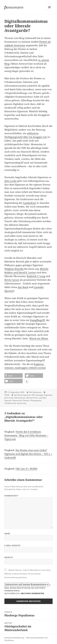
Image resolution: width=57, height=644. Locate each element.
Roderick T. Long (36, 276)
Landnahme (29, 203)
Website (9, 557)
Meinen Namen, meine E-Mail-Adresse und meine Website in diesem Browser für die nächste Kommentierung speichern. (28, 574)
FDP (33, 395)
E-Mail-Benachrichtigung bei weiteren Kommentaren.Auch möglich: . (28, 589)
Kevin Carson (12, 280)
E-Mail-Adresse (12, 545)
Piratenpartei (36, 400)
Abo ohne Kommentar (32, 593)
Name (7, 534)
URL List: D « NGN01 (26, 469)
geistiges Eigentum (44, 395)
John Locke (10, 181)
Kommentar (11, 496)
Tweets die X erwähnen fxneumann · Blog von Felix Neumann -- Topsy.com (26, 435)
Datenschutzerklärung (14, 638)
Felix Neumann (35, 392)
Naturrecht (17, 400)
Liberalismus (20, 398)
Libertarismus (32, 398)
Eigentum (27, 395)
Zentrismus (22, 403)
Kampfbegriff (37, 320)
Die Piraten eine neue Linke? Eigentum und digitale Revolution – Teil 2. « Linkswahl (28, 454)
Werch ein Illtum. (39, 338)
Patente (26, 400)
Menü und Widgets (49, 10)
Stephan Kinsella (14, 269)
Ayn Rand (23, 287)
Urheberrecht (10, 403)
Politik (7, 395)
